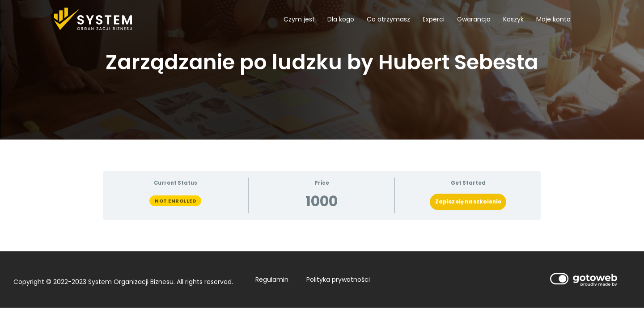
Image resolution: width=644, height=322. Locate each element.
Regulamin (272, 280)
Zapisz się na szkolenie (468, 202)
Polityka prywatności (338, 280)
